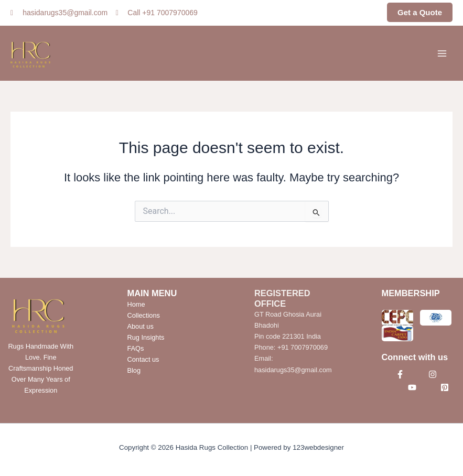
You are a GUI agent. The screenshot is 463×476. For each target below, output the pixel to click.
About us (141, 326)
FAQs (136, 348)
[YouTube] (412, 387)
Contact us (143, 359)
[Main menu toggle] (442, 53)
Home (136, 304)
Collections (144, 315)
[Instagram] (433, 374)
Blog (134, 370)
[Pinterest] (445, 387)
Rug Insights (146, 337)
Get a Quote (420, 12)
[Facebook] (400, 374)
